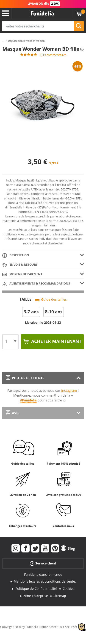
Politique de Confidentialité (36, 589)
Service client (43, 563)
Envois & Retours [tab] (20, 265)
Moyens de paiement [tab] (22, 274)
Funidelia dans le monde (43, 574)
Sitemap (60, 596)
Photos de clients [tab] (25, 378)
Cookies (68, 589)
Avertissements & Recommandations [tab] (36, 284)
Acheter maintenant (56, 341)
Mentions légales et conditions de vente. (45, 581)
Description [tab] (16, 255)
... (3, 41)
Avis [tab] (12, 413)
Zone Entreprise (36, 596)
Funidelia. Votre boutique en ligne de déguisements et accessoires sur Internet (42, 13)
